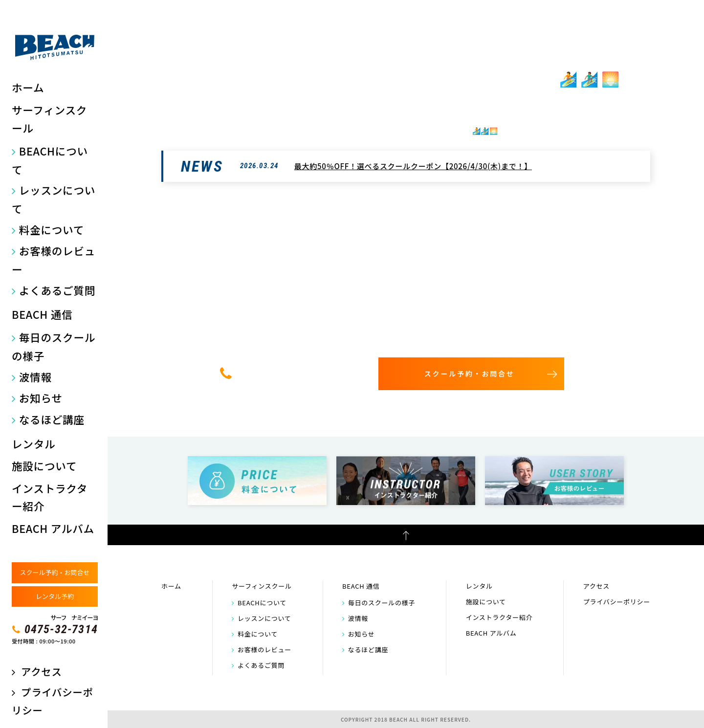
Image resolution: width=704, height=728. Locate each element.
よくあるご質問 (57, 290)
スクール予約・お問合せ (55, 572)
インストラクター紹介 (50, 497)
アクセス (41, 671)
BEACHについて (50, 160)
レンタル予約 (55, 596)
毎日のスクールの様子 (54, 346)
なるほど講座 (52, 419)
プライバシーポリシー (617, 602)
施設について (44, 466)
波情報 (35, 377)
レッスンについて (54, 199)
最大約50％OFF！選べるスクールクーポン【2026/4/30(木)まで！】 (413, 166)
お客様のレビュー (54, 260)
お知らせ (41, 398)
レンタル (33, 444)
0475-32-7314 (61, 629)
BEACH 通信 (42, 314)
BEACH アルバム (53, 528)
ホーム (28, 87)
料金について (52, 230)
